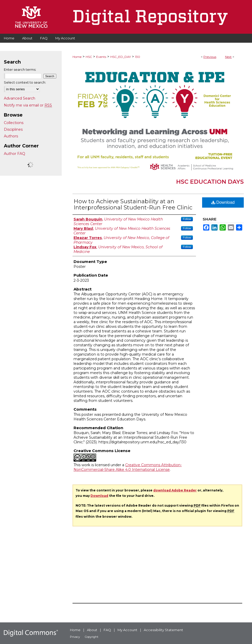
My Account (127, 630)
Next (228, 57)
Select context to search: (25, 82)
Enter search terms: (20, 69)
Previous (210, 57)
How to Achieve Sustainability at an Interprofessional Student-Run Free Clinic (133, 204)
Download (223, 202)
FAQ (107, 630)
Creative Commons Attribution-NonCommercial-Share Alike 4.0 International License (128, 467)
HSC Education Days (210, 182)
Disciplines (13, 129)
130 (138, 57)
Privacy (75, 637)
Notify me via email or (28, 105)
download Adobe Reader (175, 490)
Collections (14, 123)
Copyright (92, 637)
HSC (89, 57)
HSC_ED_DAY (121, 57)
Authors (11, 136)
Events (101, 57)
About (92, 630)
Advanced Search (20, 98)
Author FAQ (15, 154)
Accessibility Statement (163, 630)
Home (77, 57)
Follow (187, 219)
